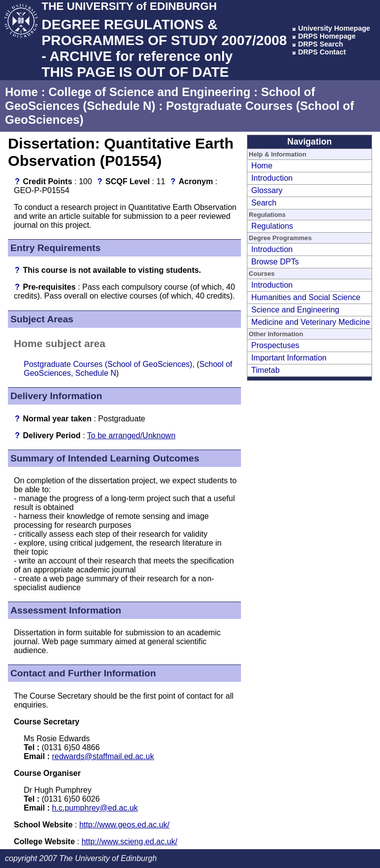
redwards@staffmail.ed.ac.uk (103, 756)
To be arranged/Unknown (131, 435)
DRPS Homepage (327, 36)
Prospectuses (275, 345)
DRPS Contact (322, 52)
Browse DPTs (275, 262)
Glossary (267, 190)
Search (264, 203)
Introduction (272, 178)
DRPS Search (320, 44)
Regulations (272, 226)
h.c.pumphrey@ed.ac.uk (95, 808)
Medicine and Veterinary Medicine (311, 322)
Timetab (265, 370)
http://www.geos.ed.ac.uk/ (124, 825)
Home (22, 92)
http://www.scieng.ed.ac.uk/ (130, 842)
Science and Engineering (295, 310)
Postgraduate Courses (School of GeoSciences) (108, 364)
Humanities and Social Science (306, 297)
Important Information (289, 358)
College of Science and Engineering (149, 92)
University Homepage (334, 28)
